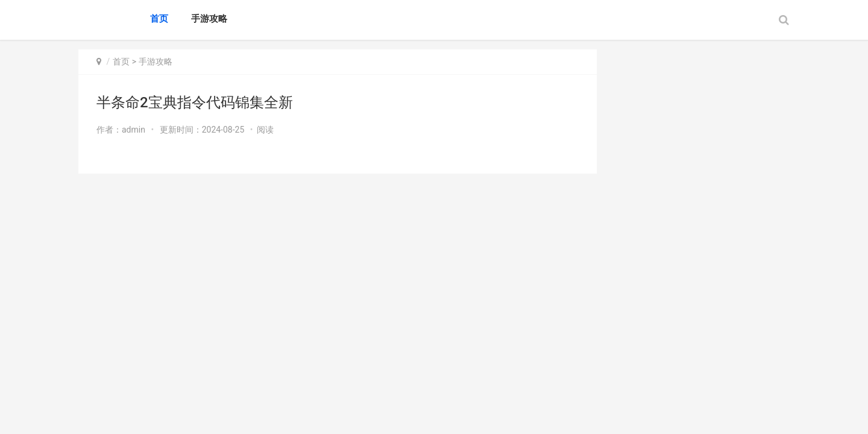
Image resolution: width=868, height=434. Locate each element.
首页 (159, 19)
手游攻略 (209, 19)
